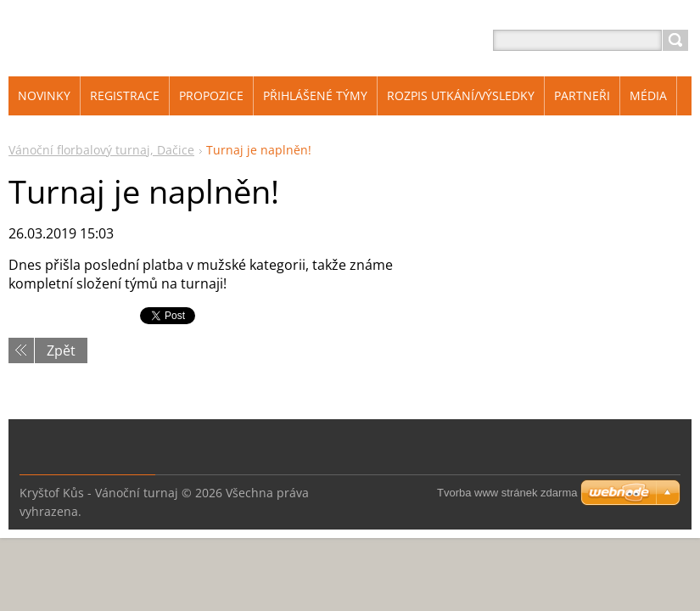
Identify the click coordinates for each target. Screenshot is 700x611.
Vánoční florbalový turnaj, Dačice (101, 150)
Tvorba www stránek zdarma (507, 493)
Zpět (61, 350)
